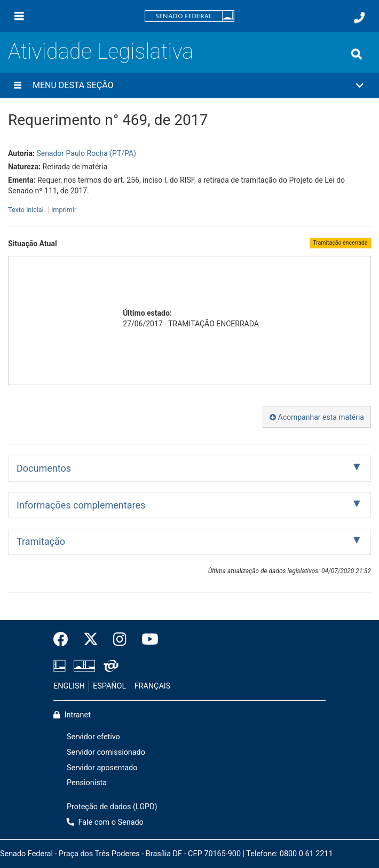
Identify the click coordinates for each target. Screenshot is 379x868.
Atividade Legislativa (101, 52)
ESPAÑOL (109, 686)
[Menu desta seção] (18, 85)
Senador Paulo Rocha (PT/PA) (86, 153)
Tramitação (41, 541)
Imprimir (64, 210)
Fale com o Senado (105, 822)
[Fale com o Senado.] (359, 18)
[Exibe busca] (357, 54)
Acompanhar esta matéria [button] (317, 417)
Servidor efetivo (93, 737)
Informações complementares (81, 505)
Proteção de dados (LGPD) (112, 807)
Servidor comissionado (106, 752)
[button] (189, 85)
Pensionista (87, 783)
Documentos (44, 468)
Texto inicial (27, 210)
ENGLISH (69, 686)
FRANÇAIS (153, 686)
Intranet (72, 715)
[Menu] (19, 16)
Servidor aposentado (102, 768)
